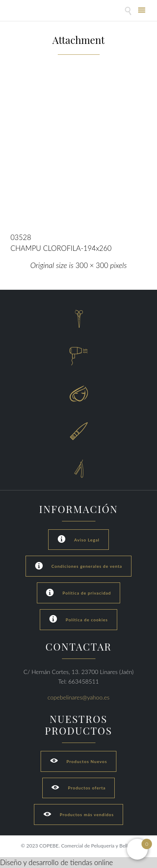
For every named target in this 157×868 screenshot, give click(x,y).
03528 (21, 237)
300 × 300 (92, 265)
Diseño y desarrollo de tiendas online (57, 862)
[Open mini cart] (137, 849)
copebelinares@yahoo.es (79, 697)
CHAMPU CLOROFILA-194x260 (61, 248)
